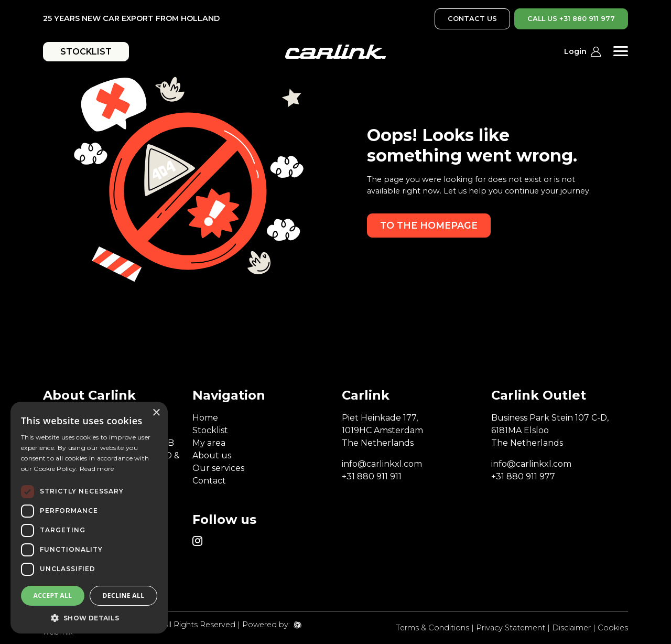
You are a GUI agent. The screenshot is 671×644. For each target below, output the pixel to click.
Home (205, 418)
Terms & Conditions (432, 628)
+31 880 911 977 (523, 476)
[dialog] (89, 518)
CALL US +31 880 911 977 (571, 19)
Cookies (613, 628)
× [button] (156, 413)
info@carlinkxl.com (382, 464)
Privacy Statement (511, 628)
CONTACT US (472, 19)
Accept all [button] (53, 595)
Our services (218, 468)
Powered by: (266, 625)
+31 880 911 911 (372, 476)
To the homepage (429, 225)
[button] (89, 618)
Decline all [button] (124, 595)
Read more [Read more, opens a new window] (97, 469)
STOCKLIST (86, 52)
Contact (209, 481)
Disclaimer (571, 628)
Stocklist (210, 430)
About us (212, 455)
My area (209, 443)
